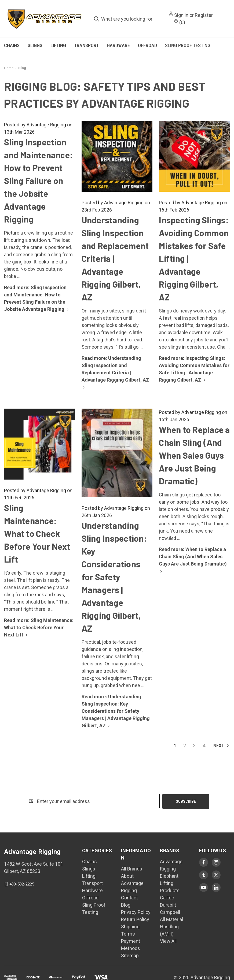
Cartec (167, 898)
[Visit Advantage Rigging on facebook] (204, 862)
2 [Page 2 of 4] (185, 746)
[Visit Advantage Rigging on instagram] (216, 862)
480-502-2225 (22, 884)
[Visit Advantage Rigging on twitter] (216, 875)
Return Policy (135, 919)
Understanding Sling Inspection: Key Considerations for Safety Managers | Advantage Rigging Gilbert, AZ (114, 577)
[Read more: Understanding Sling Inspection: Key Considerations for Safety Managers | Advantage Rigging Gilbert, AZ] (116, 711)
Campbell (170, 912)
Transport (86, 45)
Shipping (130, 927)
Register (204, 15)
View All (168, 941)
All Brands (132, 869)
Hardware (118, 45)
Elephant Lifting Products (170, 883)
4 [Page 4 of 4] (204, 746)
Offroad (147, 45)
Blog (126, 905)
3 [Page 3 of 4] (194, 746)
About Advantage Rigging (132, 883)
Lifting (58, 45)
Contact (129, 898)
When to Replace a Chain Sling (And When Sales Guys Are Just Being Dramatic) (194, 455)
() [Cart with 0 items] (180, 22)
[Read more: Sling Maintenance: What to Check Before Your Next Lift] (39, 627)
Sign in (181, 15)
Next (222, 746)
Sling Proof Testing (188, 45)
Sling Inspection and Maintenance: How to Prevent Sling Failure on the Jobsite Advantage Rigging (38, 180)
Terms (128, 934)
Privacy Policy (136, 912)
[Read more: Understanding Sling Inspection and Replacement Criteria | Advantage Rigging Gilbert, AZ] (115, 373)
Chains (12, 45)
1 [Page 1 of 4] (175, 746)
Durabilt (168, 905)
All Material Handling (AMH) (171, 927)
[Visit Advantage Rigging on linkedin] (216, 887)
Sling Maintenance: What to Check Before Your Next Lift (37, 533)
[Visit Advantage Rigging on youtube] (204, 887)
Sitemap (130, 956)
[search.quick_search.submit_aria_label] (96, 19)
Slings (35, 45)
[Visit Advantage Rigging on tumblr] (204, 875)
